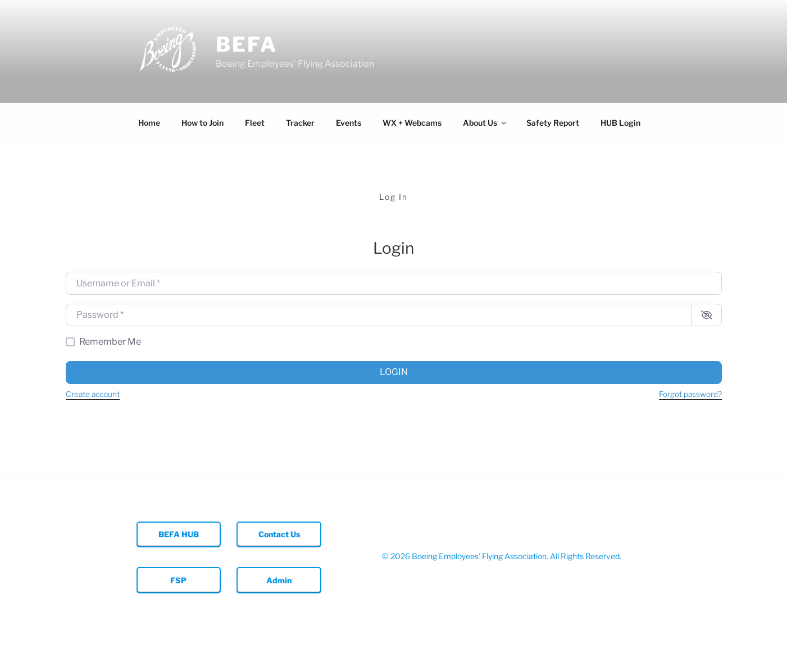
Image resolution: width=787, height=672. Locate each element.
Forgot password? (690, 394)
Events (349, 123)
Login (394, 372)
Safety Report (553, 123)
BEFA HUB (179, 534)
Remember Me (110, 342)
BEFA (247, 44)
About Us (485, 123)
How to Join (203, 123)
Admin (279, 580)
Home (149, 123)
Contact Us (279, 534)
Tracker (300, 123)
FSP (178, 580)
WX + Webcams (412, 123)
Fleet (255, 123)
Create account (93, 394)
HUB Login (620, 123)
